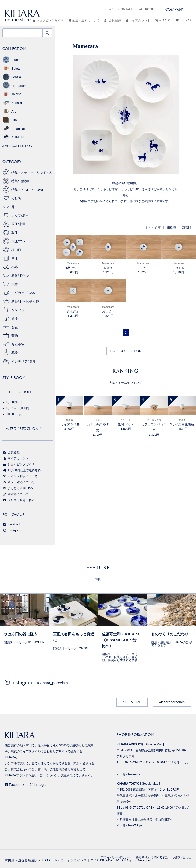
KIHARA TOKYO (128, 784)
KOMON (13, 137)
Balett (11, 68)
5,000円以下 (15, 402)
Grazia (12, 77)
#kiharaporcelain (172, 702)
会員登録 (113, 21)
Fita (10, 120)
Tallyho (12, 94)
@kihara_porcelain (52, 683)
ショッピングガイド (48, 21)
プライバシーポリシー (116, 857)
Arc (9, 111)
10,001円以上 (16, 414)
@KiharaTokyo (132, 825)
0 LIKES (183, 21)
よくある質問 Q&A (18, 488)
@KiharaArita (131, 774)
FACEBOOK (146, 9)
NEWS (109, 9)
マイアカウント (138, 21)
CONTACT (126, 9)
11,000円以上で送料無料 (22, 470)
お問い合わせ (182, 857)
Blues (11, 60)
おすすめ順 (153, 228)
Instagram (12, 530)
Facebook (12, 524)
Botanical (14, 129)
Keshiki (12, 103)
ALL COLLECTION (126, 351)
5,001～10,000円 (18, 408)
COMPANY (175, 9)
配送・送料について (84, 21)
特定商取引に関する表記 (152, 857)
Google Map (154, 744)
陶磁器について (16, 494)
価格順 (171, 228)
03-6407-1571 (134, 808)
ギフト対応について (18, 482)
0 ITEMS (163, 21)
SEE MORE (132, 702)
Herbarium (15, 86)
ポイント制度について (20, 476)
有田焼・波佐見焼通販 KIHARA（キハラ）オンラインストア (49, 860)
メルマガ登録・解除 (18, 500)
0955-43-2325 (134, 762)
